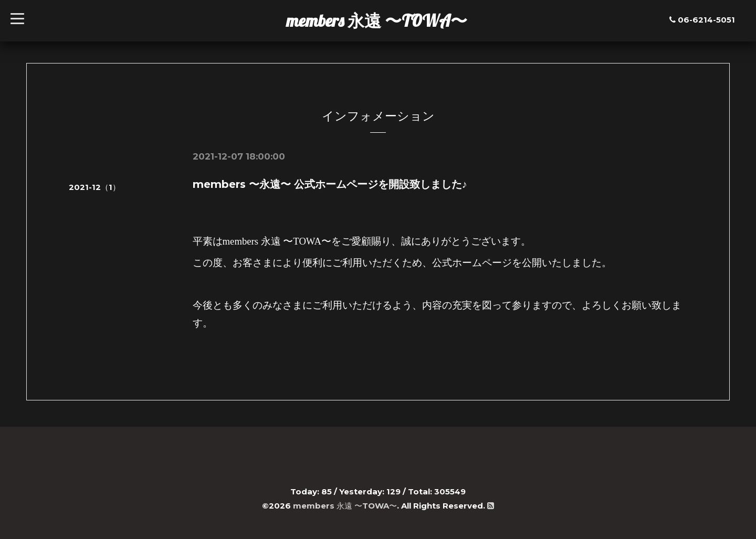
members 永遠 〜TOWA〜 (377, 20)
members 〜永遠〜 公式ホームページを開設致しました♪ (330, 184)
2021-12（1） (94, 187)
